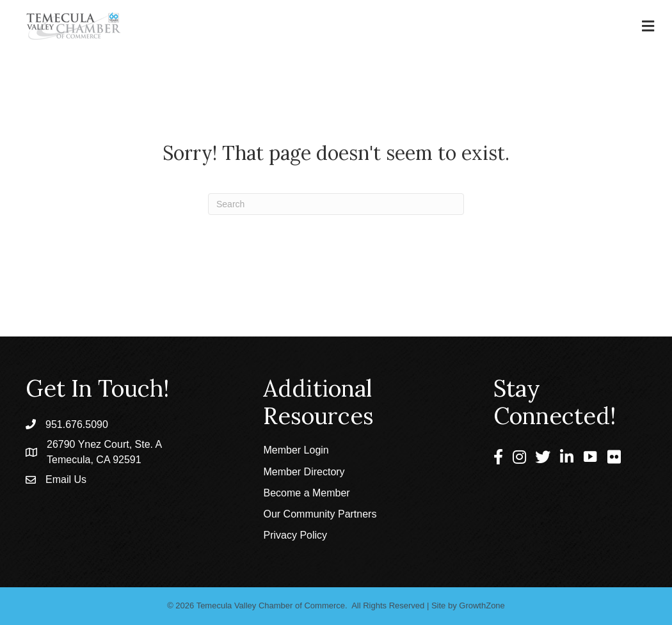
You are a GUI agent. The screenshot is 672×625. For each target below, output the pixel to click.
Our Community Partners (320, 514)
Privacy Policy (295, 535)
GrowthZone (482, 605)
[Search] (336, 204)
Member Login (296, 450)
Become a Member (306, 493)
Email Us (66, 479)
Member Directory (304, 472)
